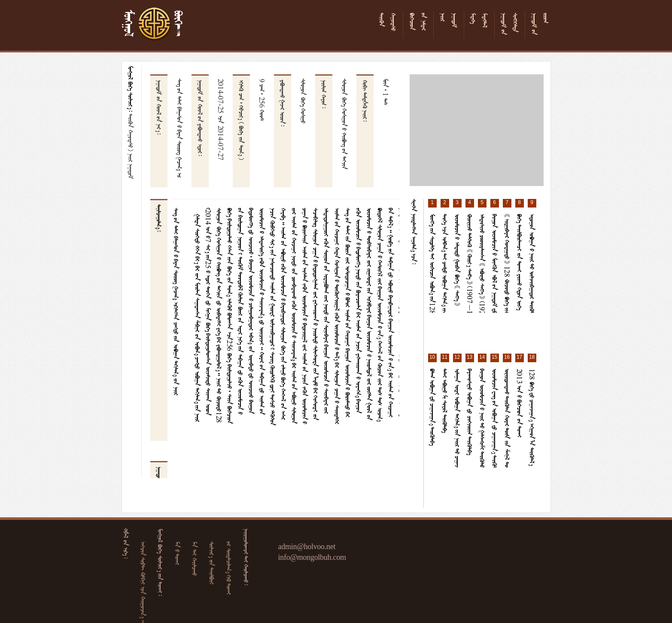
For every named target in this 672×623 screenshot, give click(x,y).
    (230, 568)
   (213, 563)
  (131, 131)
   (178, 553)
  (131, 166)
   (195, 559)
